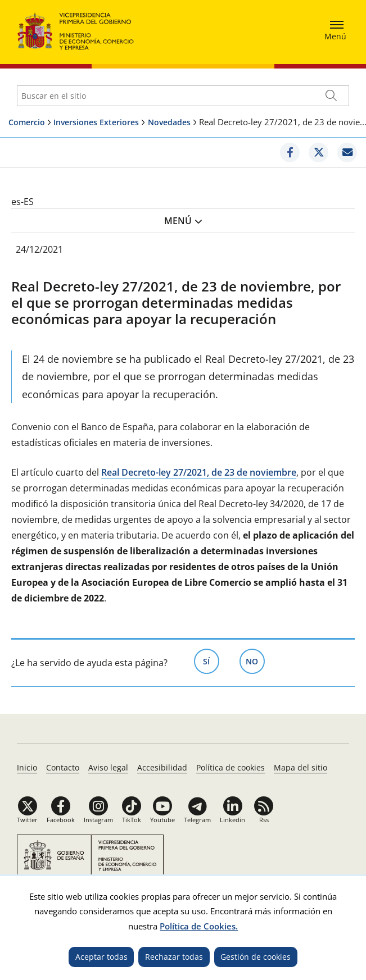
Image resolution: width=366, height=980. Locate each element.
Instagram (98, 820)
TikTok (132, 820)
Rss (264, 820)
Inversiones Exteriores (96, 122)
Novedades (169, 122)
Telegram (197, 820)
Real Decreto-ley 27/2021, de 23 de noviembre (199, 472)
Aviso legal (108, 767)
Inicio (27, 767)
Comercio (27, 122)
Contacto (63, 767)
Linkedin (232, 820)
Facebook (61, 820)
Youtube (162, 820)
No (255, 660)
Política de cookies (231, 767)
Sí (211, 660)
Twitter (27, 820)
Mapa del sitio (301, 767)
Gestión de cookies (256, 957)
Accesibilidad (162, 767)
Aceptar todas (101, 957)
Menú (178, 221)
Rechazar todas (174, 957)
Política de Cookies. (199, 926)
